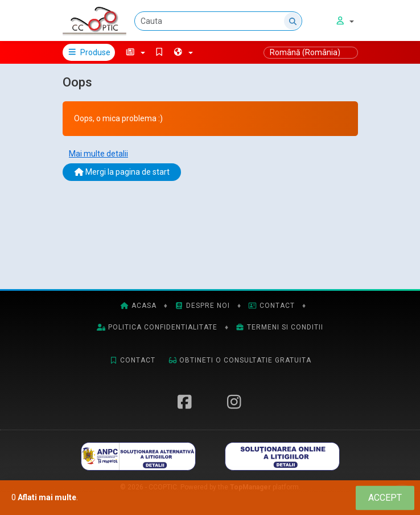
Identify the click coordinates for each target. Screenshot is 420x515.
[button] (135, 52)
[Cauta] (218, 21)
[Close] (385, 498)
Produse (89, 52)
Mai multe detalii (98, 154)
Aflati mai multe (47, 497)
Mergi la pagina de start (122, 172)
